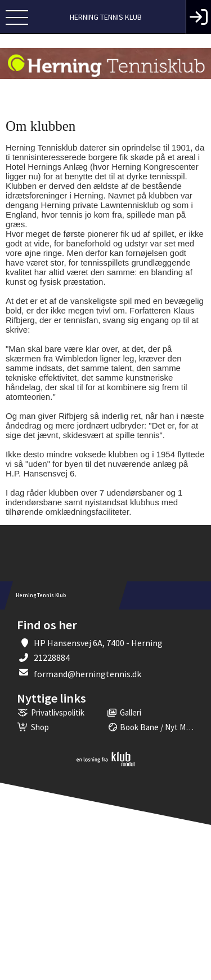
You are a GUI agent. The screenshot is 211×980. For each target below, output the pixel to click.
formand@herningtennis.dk (87, 674)
